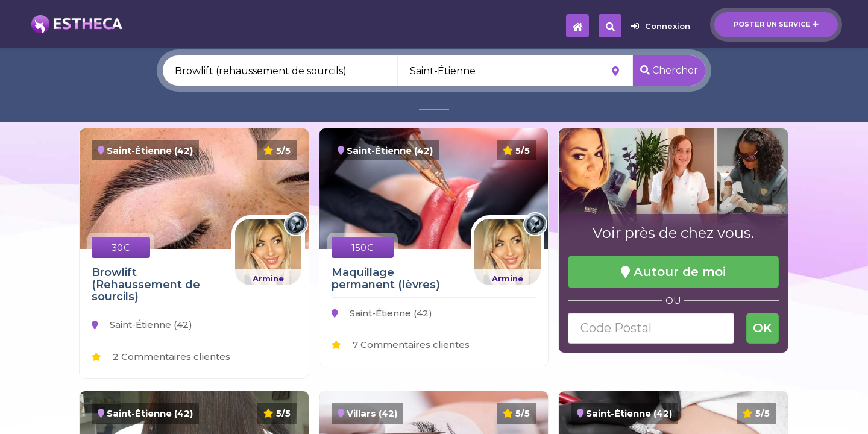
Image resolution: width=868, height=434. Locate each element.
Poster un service (776, 24)
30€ (121, 247)
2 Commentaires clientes (161, 357)
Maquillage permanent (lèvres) (386, 278)
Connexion (661, 26)
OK (763, 328)
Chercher (669, 70)
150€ (363, 247)
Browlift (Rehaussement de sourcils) (146, 285)
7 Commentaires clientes (401, 344)
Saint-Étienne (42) (142, 325)
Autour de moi (673, 272)
